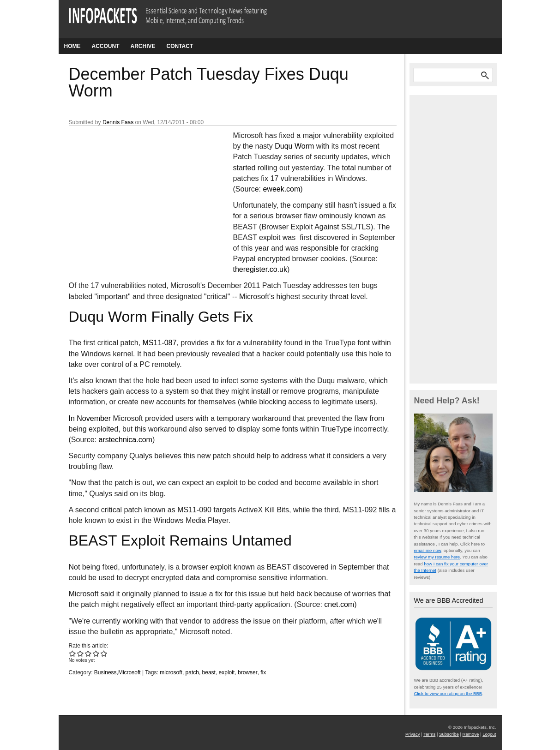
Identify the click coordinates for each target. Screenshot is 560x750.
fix (263, 672)
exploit (227, 672)
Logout (489, 734)
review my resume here (437, 557)
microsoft (171, 672)
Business (105, 672)
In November (90, 418)
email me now (428, 550)
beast (209, 672)
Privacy (412, 734)
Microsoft (129, 672)
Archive (143, 46)
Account (106, 46)
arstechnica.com (125, 440)
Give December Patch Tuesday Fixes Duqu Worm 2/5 (81, 653)
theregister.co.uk (260, 269)
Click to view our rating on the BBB (448, 693)
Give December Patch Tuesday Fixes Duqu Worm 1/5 (73, 653)
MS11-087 (160, 343)
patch (192, 672)
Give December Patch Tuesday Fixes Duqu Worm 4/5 (96, 653)
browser (248, 672)
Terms (429, 734)
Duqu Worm (294, 146)
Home (72, 46)
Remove (471, 734)
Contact (180, 46)
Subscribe (449, 734)
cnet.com (339, 604)
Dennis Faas (118, 122)
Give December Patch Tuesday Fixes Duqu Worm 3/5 (88, 653)
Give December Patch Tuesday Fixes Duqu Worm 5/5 (104, 653)
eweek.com (281, 189)
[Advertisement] (138, 192)
